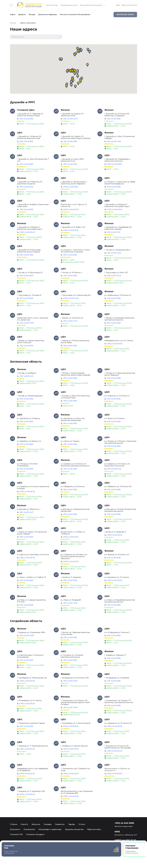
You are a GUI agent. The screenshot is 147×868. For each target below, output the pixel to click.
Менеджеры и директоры (50, 829)
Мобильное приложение (30, 853)
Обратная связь (94, 829)
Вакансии (36, 824)
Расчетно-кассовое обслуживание (75, 14)
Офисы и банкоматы (129, 5)
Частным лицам (52, 5)
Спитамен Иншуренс (35, 834)
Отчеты (82, 824)
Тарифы (72, 824)
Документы (15, 829)
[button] (75, 71)
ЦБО (20, 133)
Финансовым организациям (91, 5)
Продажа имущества (74, 829)
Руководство (29, 829)
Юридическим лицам (69, 5)
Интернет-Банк (125, 15)
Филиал (65, 110)
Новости (24, 824)
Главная (13, 23)
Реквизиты (60, 824)
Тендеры (48, 824)
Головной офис (26, 110)
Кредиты (22, 14)
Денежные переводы (48, 14)
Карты (13, 14)
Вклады (32, 14)
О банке (14, 824)
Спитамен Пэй (16, 834)
